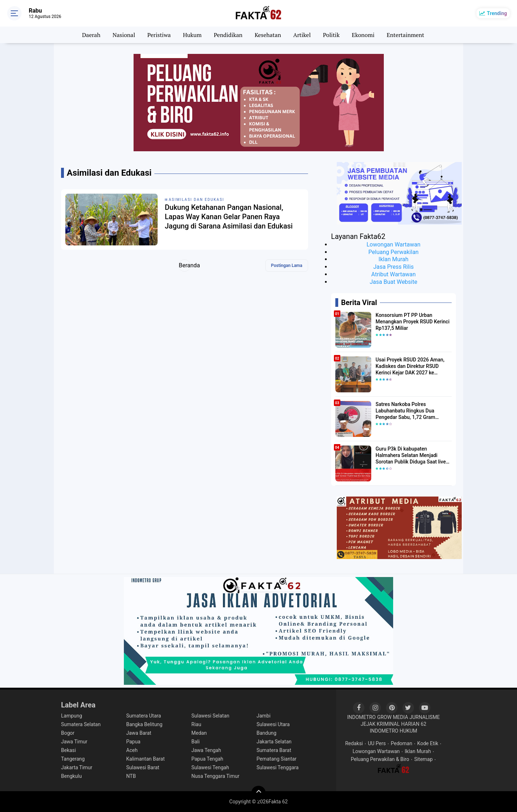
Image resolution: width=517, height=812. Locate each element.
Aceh (132, 750)
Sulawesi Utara (273, 724)
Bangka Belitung (145, 724)
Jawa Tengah (206, 750)
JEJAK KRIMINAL (380, 724)
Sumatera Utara (144, 716)
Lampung (72, 716)
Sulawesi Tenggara (278, 767)
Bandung (267, 733)
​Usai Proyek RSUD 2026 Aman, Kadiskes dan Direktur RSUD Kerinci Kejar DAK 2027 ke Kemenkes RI (410, 366)
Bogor (68, 733)
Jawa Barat (139, 733)
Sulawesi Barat (143, 767)
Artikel (302, 35)
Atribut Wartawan (393, 274)
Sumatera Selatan (81, 724)
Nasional (124, 35)
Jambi (264, 716)
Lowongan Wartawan (393, 244)
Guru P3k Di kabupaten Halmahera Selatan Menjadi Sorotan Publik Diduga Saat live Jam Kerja (411, 456)
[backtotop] (258, 793)
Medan (199, 733)
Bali (195, 742)
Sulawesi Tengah (210, 767)
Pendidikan (228, 35)
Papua (134, 742)
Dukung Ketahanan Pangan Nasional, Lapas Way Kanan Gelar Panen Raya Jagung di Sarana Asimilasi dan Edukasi (229, 217)
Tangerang (73, 759)
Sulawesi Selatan (210, 716)
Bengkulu (71, 776)
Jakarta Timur (77, 767)
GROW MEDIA (392, 717)
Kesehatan (268, 35)
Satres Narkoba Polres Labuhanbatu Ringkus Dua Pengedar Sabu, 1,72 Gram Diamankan (405, 411)
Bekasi (69, 750)
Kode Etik (428, 743)
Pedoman (401, 743)
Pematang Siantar (277, 759)
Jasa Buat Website (393, 282)
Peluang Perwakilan (393, 252)
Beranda (185, 265)
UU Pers (377, 743)
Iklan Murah (393, 259)
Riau (196, 724)
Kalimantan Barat (146, 759)
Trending (497, 13)
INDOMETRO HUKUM (393, 731)
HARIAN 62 (414, 724)
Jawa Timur (74, 742)
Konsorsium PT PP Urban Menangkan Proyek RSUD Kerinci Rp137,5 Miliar (413, 322)
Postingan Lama (287, 266)
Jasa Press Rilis (394, 267)
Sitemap (423, 759)
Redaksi (354, 743)
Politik (331, 35)
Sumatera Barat (274, 750)
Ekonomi (363, 35)
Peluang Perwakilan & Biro (380, 759)
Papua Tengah (207, 759)
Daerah (91, 35)
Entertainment (406, 35)
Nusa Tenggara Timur (215, 776)
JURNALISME (425, 717)
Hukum (192, 35)
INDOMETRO (362, 717)
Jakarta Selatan (274, 742)
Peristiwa (159, 35)
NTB (131, 776)
